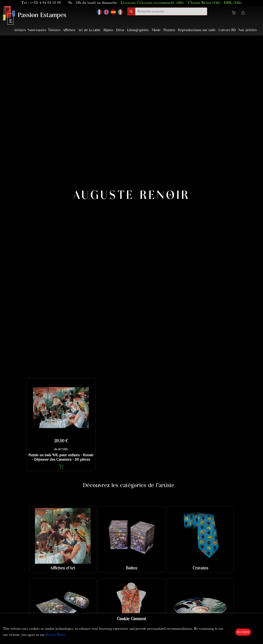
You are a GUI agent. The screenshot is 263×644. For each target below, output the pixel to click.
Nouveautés (37, 30)
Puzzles (169, 30)
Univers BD (227, 30)
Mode (156, 30)
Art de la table (89, 30)
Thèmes (54, 30)
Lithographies (138, 30)
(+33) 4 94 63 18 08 (46, 3)
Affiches (69, 30)
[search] (171, 11)
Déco (120, 30)
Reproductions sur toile (197, 30)
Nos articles (247, 30)
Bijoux (108, 30)
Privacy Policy (56, 635)
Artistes (20, 30)
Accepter (243, 632)
